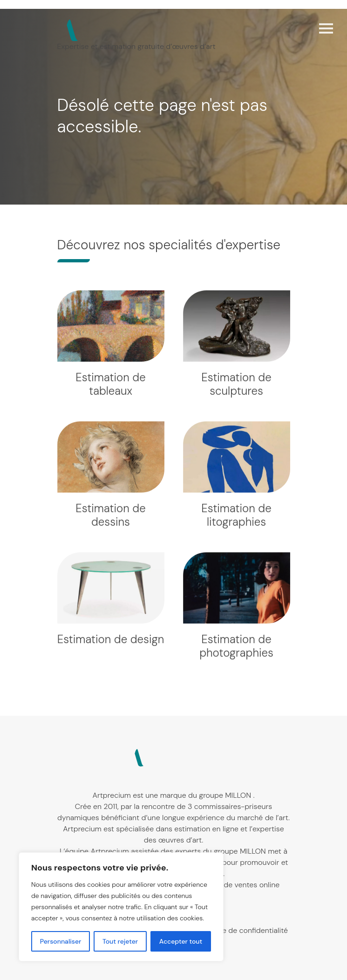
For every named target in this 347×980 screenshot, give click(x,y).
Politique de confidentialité (242, 930)
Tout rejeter (120, 941)
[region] (121, 907)
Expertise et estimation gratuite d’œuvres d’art (136, 46)
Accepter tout (181, 941)
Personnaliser (61, 941)
